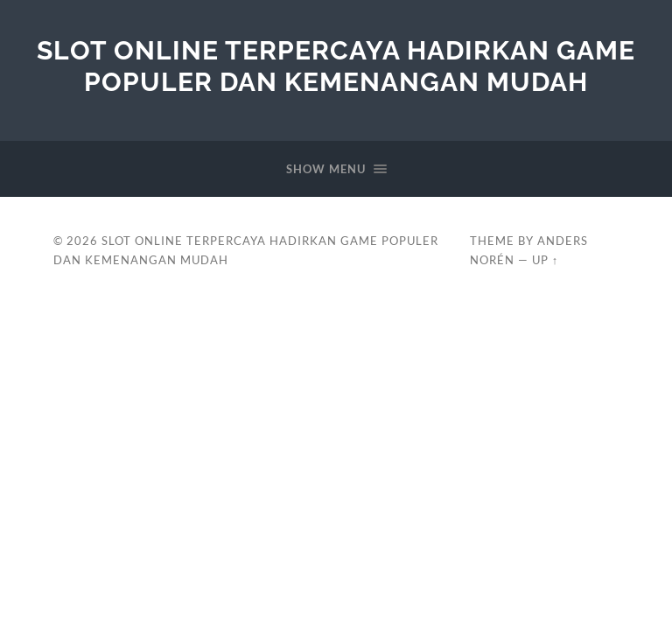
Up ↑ (545, 260)
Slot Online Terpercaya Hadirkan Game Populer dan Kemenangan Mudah (336, 66)
